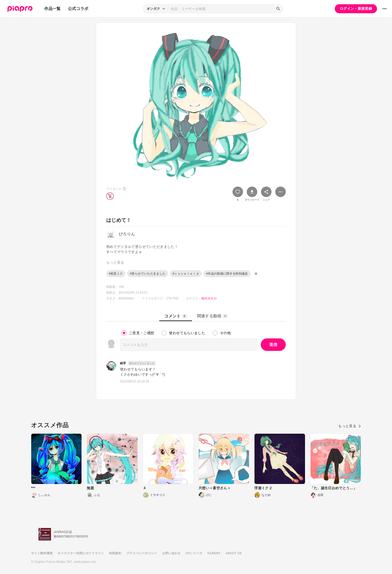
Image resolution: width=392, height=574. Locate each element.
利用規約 (115, 553)
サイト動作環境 (42, 553)
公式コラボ (78, 9)
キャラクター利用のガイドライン (81, 553)
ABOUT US (234, 553)
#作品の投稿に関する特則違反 (227, 274)
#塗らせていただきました (148, 274)
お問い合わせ (171, 553)
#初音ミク (116, 274)
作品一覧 (52, 9)
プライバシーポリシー (142, 553)
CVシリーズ (194, 553)
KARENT (214, 553)
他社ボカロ (209, 298)
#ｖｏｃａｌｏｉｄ (186, 274)
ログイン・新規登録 (356, 9)
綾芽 (123, 363)
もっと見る (350, 426)
